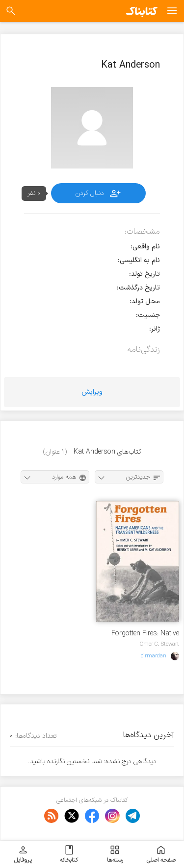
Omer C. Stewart (159, 644)
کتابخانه (69, 854)
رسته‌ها (115, 854)
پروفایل (23, 854)
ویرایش (92, 392)
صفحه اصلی (161, 854)
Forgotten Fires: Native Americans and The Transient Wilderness (145, 634)
